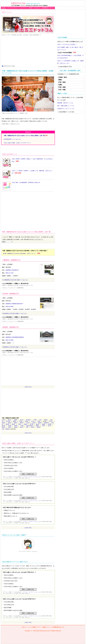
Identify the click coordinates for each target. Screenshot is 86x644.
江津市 (43, 426)
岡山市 (10, 420)
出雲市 (34, 423)
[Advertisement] (28, 50)
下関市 (35, 420)
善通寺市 (47, 423)
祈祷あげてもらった (10, 510)
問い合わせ (37, 8)
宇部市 (16, 426)
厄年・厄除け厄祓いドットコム (66, 106)
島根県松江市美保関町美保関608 (15, 337)
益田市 (4, 427)
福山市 (22, 420)
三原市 (39, 421)
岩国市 (37, 426)
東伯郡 (7, 424)
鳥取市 (16, 423)
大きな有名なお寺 (9, 489)
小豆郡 (22, 426)
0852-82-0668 (10, 307)
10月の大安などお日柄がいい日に (13, 463)
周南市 (44, 424)
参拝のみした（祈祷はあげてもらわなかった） (17, 513)
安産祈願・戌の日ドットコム (65, 103)
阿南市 (4, 423)
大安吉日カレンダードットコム (66, 109)
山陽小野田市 (30, 426)
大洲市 (10, 426)
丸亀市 (26, 424)
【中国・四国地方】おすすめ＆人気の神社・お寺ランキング (20, 254)
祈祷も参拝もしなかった (11, 516)
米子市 (51, 421)
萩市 (27, 427)
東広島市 (28, 420)
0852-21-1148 (10, 273)
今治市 (28, 423)
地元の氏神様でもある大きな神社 (13, 495)
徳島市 (15, 421)
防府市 (33, 427)
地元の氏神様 (8, 492)
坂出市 (4, 426)
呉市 (40, 420)
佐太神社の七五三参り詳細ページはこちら (15, 313)
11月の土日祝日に (9, 468)
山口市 (33, 421)
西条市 (13, 424)
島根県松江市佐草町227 (12, 270)
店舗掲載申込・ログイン (48, 8)
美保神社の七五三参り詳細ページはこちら (15, 347)
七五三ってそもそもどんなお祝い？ (67, 44)
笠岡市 (10, 427)
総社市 (22, 427)
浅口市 (49, 426)
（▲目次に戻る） (28, 387)
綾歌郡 (16, 427)
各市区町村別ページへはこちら (12, 139)
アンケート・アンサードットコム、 (31, 477)
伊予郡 (32, 424)
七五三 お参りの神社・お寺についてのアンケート (17, 143)
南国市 (40, 423)
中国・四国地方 (6, 429)
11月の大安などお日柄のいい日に (13, 471)
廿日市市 (8, 421)
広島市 (4, 420)
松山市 (21, 421)
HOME (4, 8)
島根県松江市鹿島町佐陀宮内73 (14, 304)
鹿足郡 (39, 427)
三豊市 (20, 424)
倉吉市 (38, 424)
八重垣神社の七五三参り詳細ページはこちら (16, 280)
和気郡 (50, 424)
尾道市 (46, 420)
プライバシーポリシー (13, 8)
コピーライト (24, 8)
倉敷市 (16, 420)
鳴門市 (22, 423)
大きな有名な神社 (9, 487)
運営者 (31, 8)
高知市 (10, 423)
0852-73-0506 (10, 340)
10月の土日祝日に (9, 460)
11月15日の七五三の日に (11, 466)
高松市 (27, 421)
